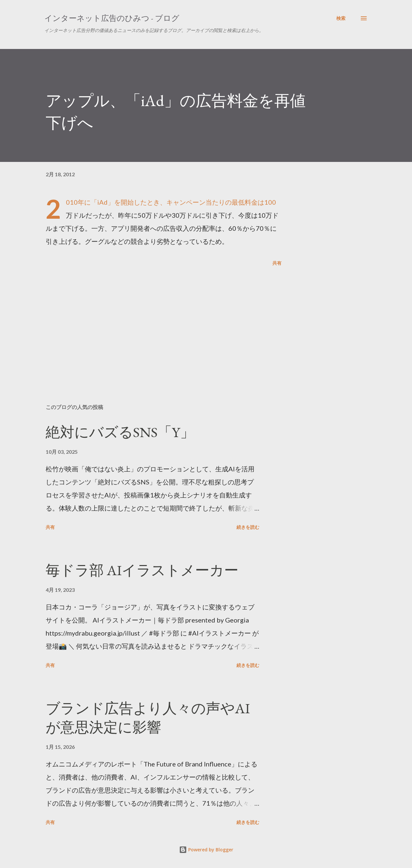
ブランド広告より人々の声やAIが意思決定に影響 (148, 718)
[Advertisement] (156, 323)
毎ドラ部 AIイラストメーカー (142, 570)
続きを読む (248, 527)
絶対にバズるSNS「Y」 (120, 432)
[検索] (341, 18)
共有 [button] (277, 263)
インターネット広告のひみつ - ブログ (112, 18)
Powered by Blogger (206, 850)
